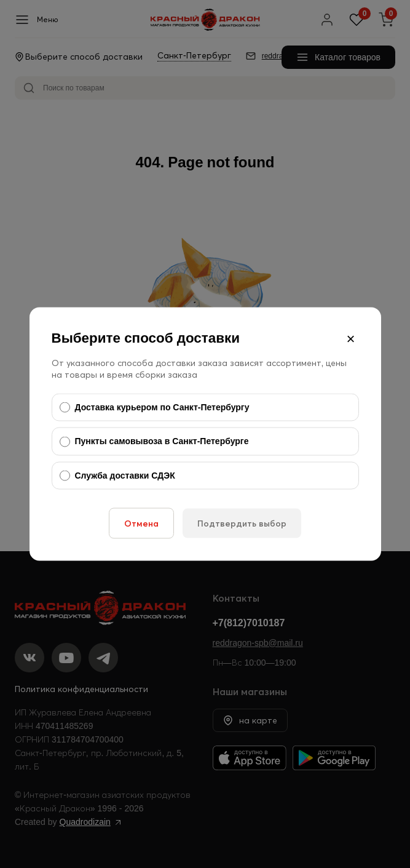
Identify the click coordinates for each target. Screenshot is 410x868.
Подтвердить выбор (242, 524)
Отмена (141, 524)
